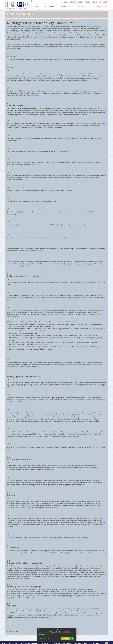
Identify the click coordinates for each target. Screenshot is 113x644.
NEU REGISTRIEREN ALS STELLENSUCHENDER (84, 2)
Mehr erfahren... (45, 638)
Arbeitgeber (49, 7)
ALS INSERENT (103, 2)
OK (72, 638)
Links (90, 7)
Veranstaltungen (65, 7)
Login (66, 2)
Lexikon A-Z (101, 7)
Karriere (80, 7)
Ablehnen (66, 638)
